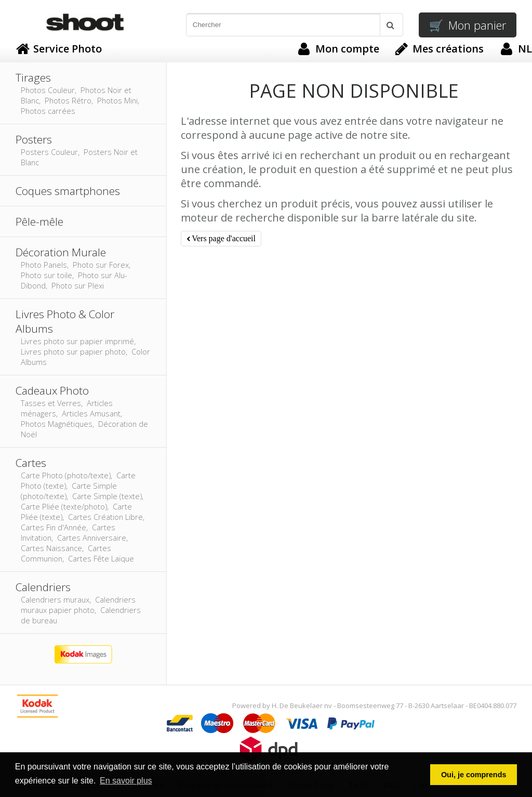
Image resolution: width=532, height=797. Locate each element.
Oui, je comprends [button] (474, 775)
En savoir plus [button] (126, 781)
